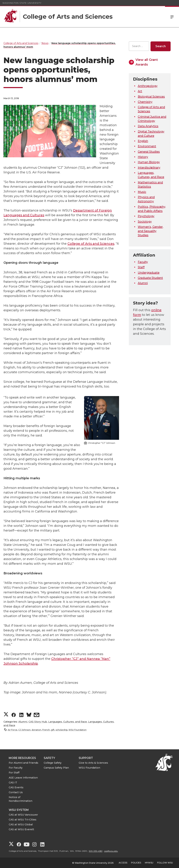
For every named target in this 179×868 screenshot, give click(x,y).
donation (36, 730)
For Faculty (16, 768)
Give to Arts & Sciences (93, 763)
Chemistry (145, 102)
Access (123, 863)
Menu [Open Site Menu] (172, 17)
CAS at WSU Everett (21, 829)
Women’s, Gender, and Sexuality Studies (151, 231)
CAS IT (13, 783)
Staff (141, 267)
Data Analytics (148, 126)
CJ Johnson (24, 730)
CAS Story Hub (38, 722)
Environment (147, 146)
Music (142, 192)
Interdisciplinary (149, 168)
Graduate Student (150, 278)
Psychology (146, 216)
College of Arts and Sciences (91, 244)
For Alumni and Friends (24, 763)
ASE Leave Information (23, 778)
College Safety (53, 763)
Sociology (145, 222)
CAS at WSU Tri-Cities (23, 820)
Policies (136, 863)
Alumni (23, 722)
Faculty (143, 262)
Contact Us (16, 792)
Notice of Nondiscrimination (21, 799)
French (46, 730)
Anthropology (148, 86)
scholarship (62, 730)
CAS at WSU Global (21, 824)
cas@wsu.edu (111, 851)
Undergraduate (149, 273)
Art (140, 91)
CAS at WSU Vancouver (23, 815)
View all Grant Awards (147, 62)
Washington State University (22, 3)
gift (53, 730)
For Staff (14, 773)
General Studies (149, 152)
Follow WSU (165, 863)
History (143, 157)
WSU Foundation (78, 730)
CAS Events (16, 787)
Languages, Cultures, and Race (68, 722)
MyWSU (149, 863)
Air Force (12, 730)
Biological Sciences (151, 97)
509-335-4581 (96, 851)
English (143, 141)
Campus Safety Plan (56, 768)
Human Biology (149, 162)
